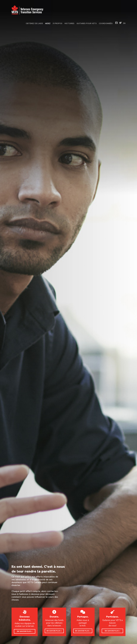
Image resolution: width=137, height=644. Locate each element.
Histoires (69, 23)
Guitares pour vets (87, 23)
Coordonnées (106, 23)
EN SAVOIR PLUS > (25, 631)
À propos (58, 23)
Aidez (48, 23)
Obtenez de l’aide (34, 23)
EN (124, 23)
